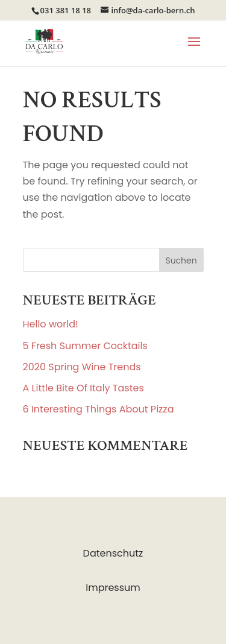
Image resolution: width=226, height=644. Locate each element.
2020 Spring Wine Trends (82, 367)
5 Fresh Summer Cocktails (85, 346)
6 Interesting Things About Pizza (99, 409)
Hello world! (51, 324)
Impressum (113, 588)
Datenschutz (113, 553)
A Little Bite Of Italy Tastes (83, 388)
